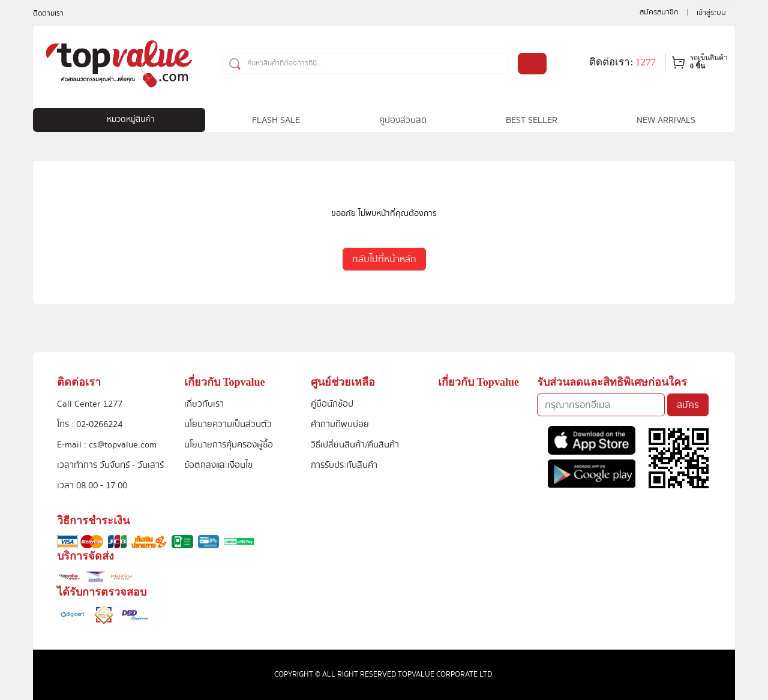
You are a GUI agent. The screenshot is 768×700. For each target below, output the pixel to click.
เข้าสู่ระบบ (711, 13)
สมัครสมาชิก (659, 12)
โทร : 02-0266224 (90, 424)
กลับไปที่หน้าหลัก (384, 259)
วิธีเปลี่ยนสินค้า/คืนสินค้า (355, 444)
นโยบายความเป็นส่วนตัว (228, 424)
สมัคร (688, 405)
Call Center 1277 (90, 404)
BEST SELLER (532, 120)
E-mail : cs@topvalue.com (107, 444)
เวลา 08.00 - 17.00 (92, 485)
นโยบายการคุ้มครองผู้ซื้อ (229, 444)
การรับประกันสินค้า (344, 465)
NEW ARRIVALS (666, 120)
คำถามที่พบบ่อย (340, 424)
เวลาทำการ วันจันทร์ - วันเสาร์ (110, 465)
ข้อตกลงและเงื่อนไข (218, 465)
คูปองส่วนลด (403, 120)
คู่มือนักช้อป (332, 404)
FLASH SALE (276, 120)
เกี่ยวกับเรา (204, 404)
